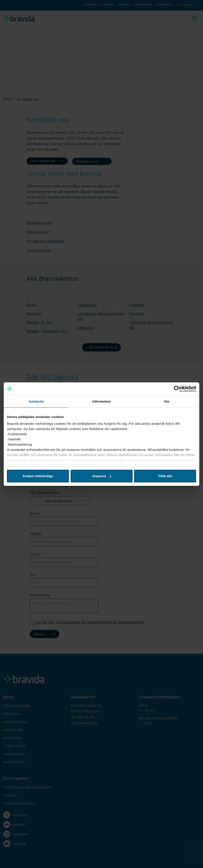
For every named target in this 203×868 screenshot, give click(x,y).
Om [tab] (167, 401)
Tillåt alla (165, 476)
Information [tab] (101, 401)
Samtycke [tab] (36, 401)
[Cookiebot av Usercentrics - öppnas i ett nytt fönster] (177, 389)
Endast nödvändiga (38, 476)
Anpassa (102, 476)
